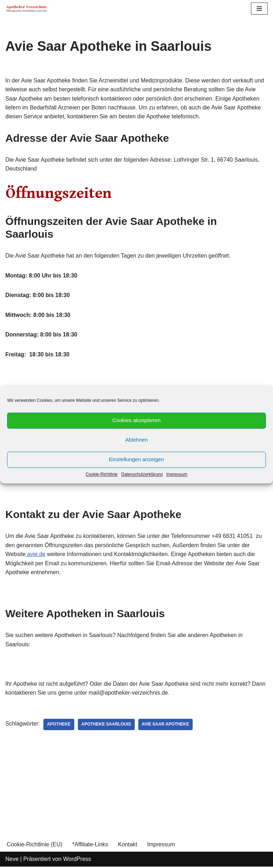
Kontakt (128, 846)
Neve (12, 860)
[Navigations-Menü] (259, 9)
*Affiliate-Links (90, 846)
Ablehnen (136, 440)
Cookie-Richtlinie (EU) (35, 846)
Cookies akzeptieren (136, 420)
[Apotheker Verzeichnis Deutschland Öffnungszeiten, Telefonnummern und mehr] (27, 9)
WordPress (77, 860)
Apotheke (59, 726)
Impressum (177, 474)
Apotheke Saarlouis (107, 726)
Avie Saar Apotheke (166, 726)
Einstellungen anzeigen (136, 459)
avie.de (36, 555)
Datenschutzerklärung (142, 474)
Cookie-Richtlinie (102, 474)
